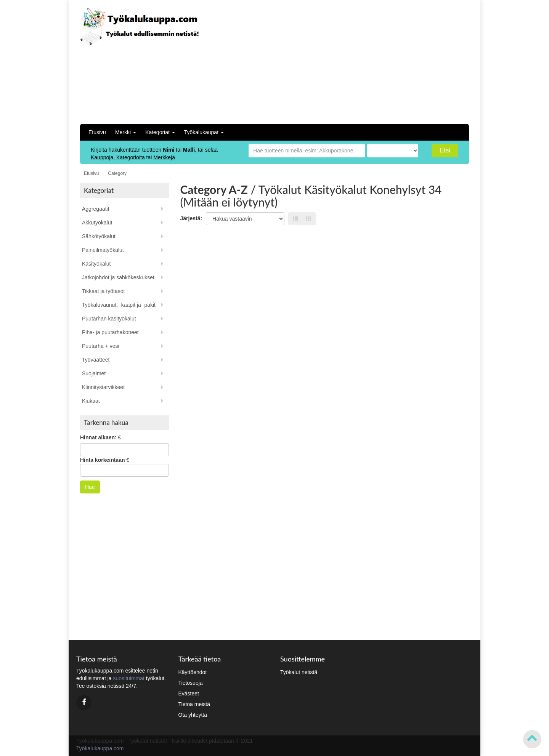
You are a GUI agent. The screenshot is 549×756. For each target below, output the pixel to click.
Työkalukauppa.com (100, 748)
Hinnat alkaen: (98, 437)
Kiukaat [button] (91, 401)
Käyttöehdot (193, 672)
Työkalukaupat (204, 132)
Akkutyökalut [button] (97, 223)
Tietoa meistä (194, 704)
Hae (90, 487)
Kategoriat (160, 132)
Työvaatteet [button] (96, 360)
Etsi (445, 150)
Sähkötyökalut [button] (99, 236)
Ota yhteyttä (193, 715)
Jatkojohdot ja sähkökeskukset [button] (118, 277)
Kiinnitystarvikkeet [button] (103, 387)
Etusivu (97, 132)
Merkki (126, 132)
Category (117, 173)
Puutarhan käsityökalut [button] (109, 319)
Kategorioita (131, 157)
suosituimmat (128, 678)
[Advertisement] (415, 61)
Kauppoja (102, 157)
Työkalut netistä (299, 672)
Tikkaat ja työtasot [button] (103, 291)
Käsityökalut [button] (96, 264)
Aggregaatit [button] (96, 209)
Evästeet (189, 694)
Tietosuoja (191, 683)
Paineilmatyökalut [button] (103, 250)
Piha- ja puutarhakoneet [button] (110, 332)
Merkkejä (164, 157)
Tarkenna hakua (106, 422)
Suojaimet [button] (94, 373)
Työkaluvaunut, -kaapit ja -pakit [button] (119, 305)
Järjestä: (191, 218)
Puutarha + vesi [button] (101, 346)
